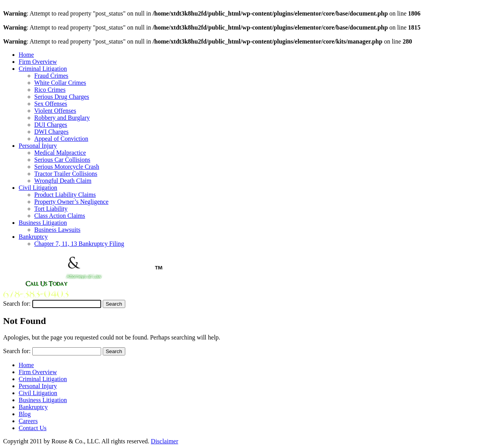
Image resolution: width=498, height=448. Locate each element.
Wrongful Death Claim (63, 181)
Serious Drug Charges (62, 97)
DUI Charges (51, 125)
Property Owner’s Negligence (71, 202)
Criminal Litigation (43, 69)
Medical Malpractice (60, 153)
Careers (28, 421)
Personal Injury (38, 146)
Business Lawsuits (57, 230)
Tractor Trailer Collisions (66, 174)
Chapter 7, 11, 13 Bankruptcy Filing (79, 244)
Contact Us (33, 428)
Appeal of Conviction (61, 139)
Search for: (17, 304)
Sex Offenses (51, 104)
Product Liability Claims (65, 195)
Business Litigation (43, 223)
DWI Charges (51, 132)
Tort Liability (51, 209)
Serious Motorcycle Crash (67, 167)
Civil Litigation (38, 188)
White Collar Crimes (60, 83)
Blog (25, 414)
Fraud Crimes (51, 76)
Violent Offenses (55, 111)
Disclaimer (165, 441)
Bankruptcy (33, 237)
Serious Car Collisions (62, 160)
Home (26, 55)
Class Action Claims (60, 216)
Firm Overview (38, 62)
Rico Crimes (50, 90)
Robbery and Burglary (62, 118)
